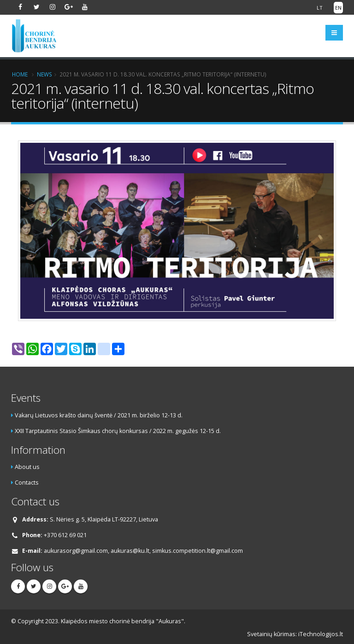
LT (320, 8)
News (44, 74)
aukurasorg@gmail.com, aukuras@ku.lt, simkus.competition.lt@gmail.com (143, 551)
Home (20, 74)
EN (338, 8)
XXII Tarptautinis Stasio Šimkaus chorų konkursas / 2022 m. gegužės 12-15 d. (118, 431)
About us (27, 467)
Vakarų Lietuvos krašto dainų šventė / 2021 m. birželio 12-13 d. (99, 415)
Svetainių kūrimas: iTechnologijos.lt (295, 634)
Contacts (27, 483)
